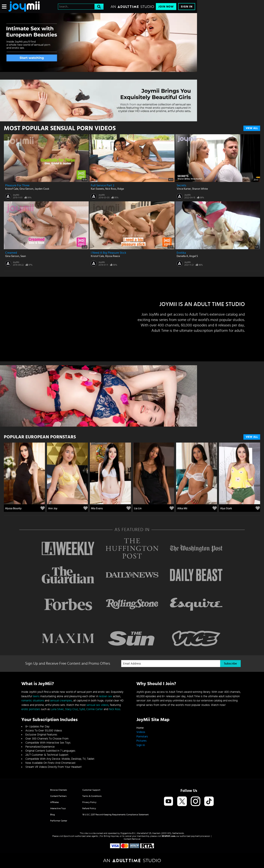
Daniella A (182, 256)
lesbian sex (106, 696)
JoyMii (16, 195)
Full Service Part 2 (103, 185)
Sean (23, 256)
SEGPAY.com (169, 836)
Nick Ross (111, 189)
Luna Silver (57, 709)
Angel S (193, 256)
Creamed (11, 253)
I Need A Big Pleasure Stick (109, 253)
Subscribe (230, 664)
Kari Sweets (97, 189)
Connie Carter (95, 709)
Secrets (181, 185)
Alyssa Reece (112, 256)
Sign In (187, 7)
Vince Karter (184, 189)
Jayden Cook (42, 189)
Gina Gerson (26, 189)
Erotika (181, 253)
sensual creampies (61, 701)
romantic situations (33, 701)
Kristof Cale (12, 189)
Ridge (121, 189)
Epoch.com (69, 836)
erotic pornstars (31, 709)
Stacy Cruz (71, 709)
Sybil (82, 709)
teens (36, 696)
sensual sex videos (97, 705)
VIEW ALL (252, 437)
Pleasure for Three (17, 185)
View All (252, 128)
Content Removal (132, 839)
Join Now (166, 7)
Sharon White (200, 189)
